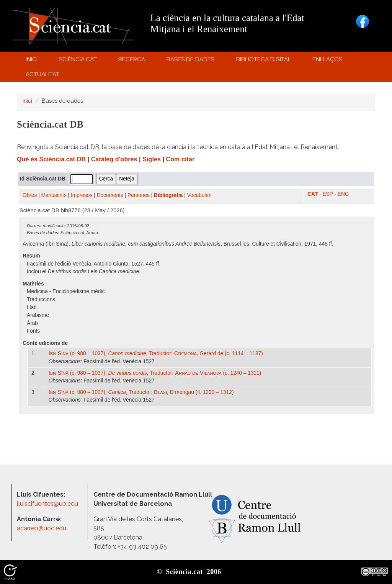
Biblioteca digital (265, 61)
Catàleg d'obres (114, 159)
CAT (313, 194)
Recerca (133, 61)
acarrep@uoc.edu (42, 528)
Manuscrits (54, 195)
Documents (110, 195)
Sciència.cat (79, 61)
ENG (343, 194)
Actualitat (43, 76)
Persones (139, 195)
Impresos (82, 195)
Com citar (180, 159)
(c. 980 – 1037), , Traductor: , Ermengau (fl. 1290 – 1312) (141, 392)
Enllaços (327, 59)
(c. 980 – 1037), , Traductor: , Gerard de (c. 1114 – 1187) (156, 354)
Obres (30, 195)
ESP (327, 194)
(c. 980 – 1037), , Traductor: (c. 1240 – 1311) (155, 373)
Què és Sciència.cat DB (51, 159)
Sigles (152, 159)
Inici (32, 59)
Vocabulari (199, 195)
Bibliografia (168, 195)
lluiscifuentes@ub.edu (48, 504)
